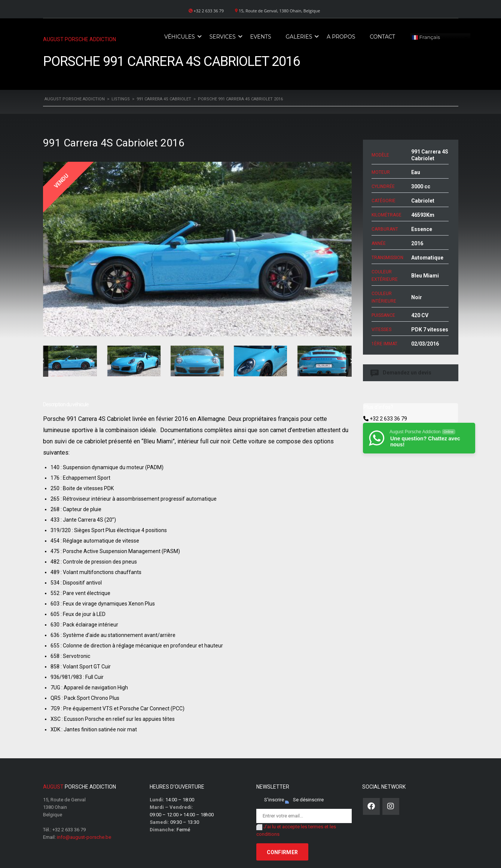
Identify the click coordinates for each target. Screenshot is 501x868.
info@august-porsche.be (84, 837)
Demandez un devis (401, 373)
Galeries (299, 37)
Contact (382, 37)
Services (223, 37)
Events (261, 37)
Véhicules (180, 37)
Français (426, 37)
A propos (341, 37)
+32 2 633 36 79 (388, 419)
